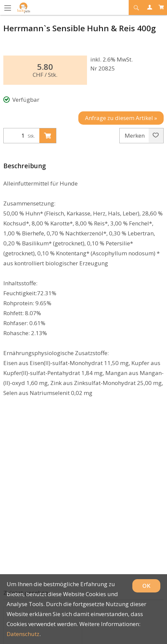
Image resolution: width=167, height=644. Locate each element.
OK (146, 586)
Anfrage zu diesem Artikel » (121, 118)
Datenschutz (23, 634)
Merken (142, 136)
